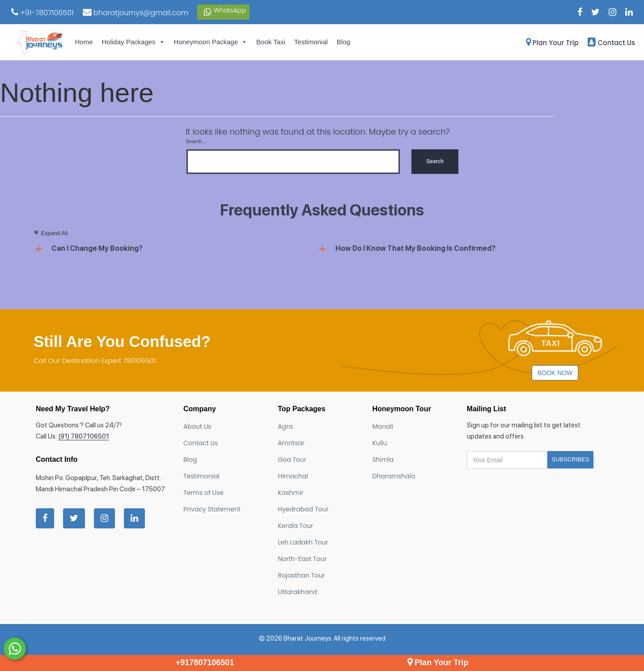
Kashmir (290, 493)
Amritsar (291, 443)
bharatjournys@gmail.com (136, 13)
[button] (176, 249)
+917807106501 (205, 663)
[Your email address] (507, 460)
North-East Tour (302, 559)
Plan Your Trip (552, 43)
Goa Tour (292, 460)
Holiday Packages (133, 42)
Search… (196, 141)
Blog (343, 42)
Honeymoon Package (211, 42)
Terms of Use (203, 493)
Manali (383, 426)
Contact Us (611, 43)
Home (84, 42)
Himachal (293, 476)
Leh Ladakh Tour (303, 542)
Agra (285, 426)
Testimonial (311, 42)
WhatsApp (223, 12)
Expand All (51, 233)
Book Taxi (271, 42)
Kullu (379, 443)
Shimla (383, 460)
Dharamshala (394, 476)
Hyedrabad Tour (303, 509)
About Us (197, 426)
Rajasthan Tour (301, 575)
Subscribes (571, 459)
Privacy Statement (212, 509)
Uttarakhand (297, 592)
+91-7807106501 (42, 13)
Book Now (555, 373)
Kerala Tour (295, 526)
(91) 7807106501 (84, 436)
